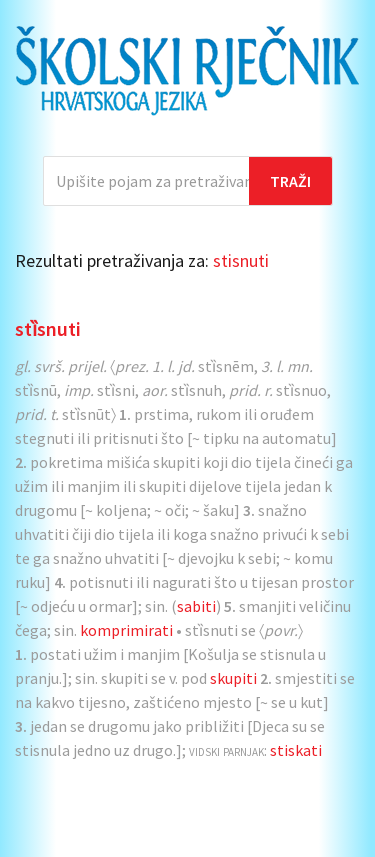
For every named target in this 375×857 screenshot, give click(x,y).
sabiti (196, 606)
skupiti (233, 678)
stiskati (296, 750)
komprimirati (126, 630)
